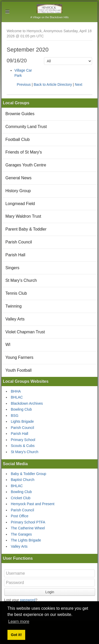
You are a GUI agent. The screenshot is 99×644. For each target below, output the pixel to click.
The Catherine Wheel (28, 528)
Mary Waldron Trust (23, 216)
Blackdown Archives (27, 403)
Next (79, 84)
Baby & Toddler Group (29, 474)
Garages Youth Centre (26, 165)
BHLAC (17, 397)
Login (50, 592)
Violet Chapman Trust (25, 332)
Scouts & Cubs (23, 446)
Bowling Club (21, 409)
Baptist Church (23, 480)
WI (8, 345)
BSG (15, 416)
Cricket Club (21, 498)
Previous (24, 84)
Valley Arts (15, 319)
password (28, 600)
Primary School (23, 440)
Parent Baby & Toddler (26, 229)
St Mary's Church (21, 280)
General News (18, 178)
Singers (12, 268)
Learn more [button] (19, 621)
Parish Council (19, 242)
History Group (18, 191)
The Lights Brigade (26, 540)
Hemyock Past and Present (33, 504)
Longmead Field (20, 204)
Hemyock (49, 9)
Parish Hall (15, 255)
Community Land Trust (26, 127)
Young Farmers (19, 357)
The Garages (21, 534)
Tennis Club (16, 293)
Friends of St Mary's (24, 152)
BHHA (16, 391)
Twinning (13, 306)
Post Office (20, 516)
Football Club (17, 139)
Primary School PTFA (28, 522)
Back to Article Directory (53, 84)
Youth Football (19, 370)
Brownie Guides (20, 114)
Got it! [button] (16, 635)
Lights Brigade (22, 421)
